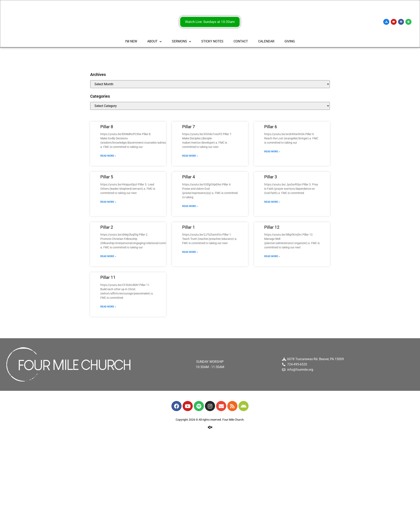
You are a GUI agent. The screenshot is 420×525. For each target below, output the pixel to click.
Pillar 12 (272, 248)
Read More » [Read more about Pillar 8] (108, 177)
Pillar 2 (107, 248)
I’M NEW (131, 42)
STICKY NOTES (212, 42)
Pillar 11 (108, 298)
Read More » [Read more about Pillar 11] (108, 327)
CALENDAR (266, 42)
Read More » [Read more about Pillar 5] (108, 223)
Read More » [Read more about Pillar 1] (190, 273)
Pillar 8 (107, 147)
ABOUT (154, 42)
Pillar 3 (271, 198)
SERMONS (181, 42)
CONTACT (241, 42)
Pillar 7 (189, 147)
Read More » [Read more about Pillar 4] (190, 227)
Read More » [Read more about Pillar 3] (272, 223)
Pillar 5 (107, 198)
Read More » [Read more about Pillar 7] (190, 177)
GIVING (290, 42)
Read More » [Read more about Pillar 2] (108, 277)
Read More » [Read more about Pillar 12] (272, 277)
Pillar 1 (189, 248)
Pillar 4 (189, 198)
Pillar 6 (271, 147)
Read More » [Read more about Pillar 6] (272, 172)
